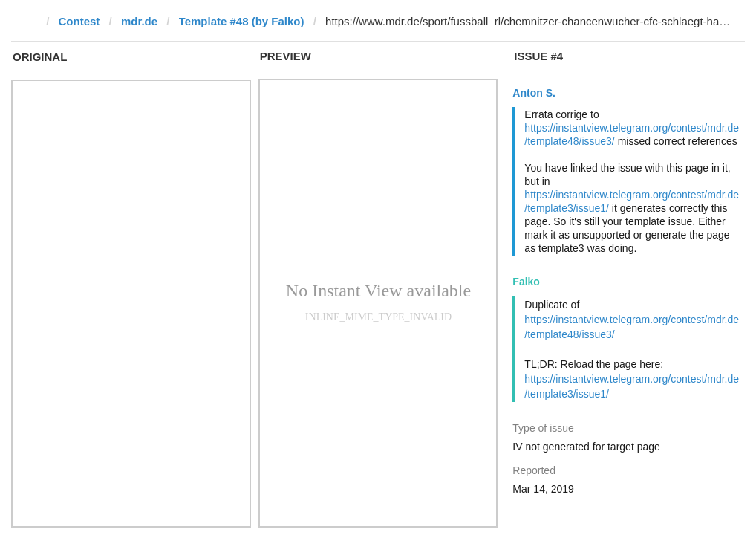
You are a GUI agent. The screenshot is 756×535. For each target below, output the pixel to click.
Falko (526, 282)
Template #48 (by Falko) (242, 21)
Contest (79, 21)
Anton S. (534, 93)
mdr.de (139, 21)
